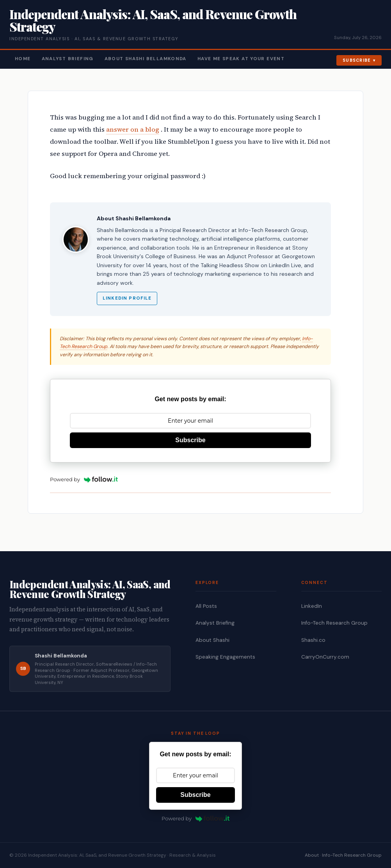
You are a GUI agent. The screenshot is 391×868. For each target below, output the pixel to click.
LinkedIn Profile (127, 298)
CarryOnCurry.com (325, 657)
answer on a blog (133, 129)
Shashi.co (313, 640)
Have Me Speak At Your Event (241, 59)
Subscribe (357, 60)
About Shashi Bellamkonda (146, 59)
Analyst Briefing (68, 59)
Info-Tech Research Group (334, 623)
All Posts (206, 606)
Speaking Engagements (225, 657)
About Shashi (212, 640)
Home (23, 59)
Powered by (84, 479)
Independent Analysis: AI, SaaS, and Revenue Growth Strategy (153, 20)
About (312, 855)
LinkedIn (312, 606)
